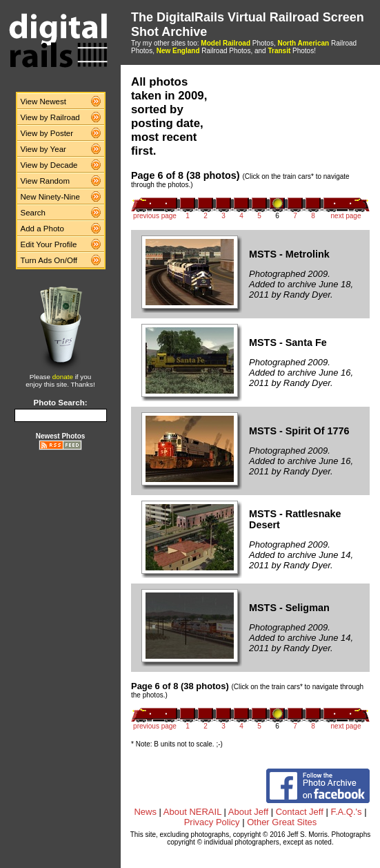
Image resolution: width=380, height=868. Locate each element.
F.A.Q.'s (346, 812)
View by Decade (49, 165)
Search (33, 213)
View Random (45, 181)
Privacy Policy (212, 822)
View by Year (43, 149)
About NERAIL (192, 812)
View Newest (43, 102)
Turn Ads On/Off (49, 260)
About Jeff (248, 812)
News (145, 812)
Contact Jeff (300, 812)
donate (63, 377)
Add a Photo (42, 229)
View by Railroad (50, 117)
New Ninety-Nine (50, 197)
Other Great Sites (282, 822)
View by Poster (47, 133)
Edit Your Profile (49, 244)
